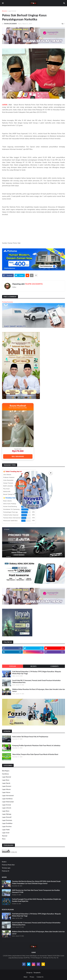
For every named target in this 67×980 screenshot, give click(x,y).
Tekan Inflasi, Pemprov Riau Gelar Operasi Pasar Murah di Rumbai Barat (35, 754)
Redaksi (4, 862)
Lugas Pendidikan (7, 823)
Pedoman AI (6, 871)
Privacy (32, 977)
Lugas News (6, 780)
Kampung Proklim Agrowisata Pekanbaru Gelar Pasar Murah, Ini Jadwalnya (36, 745)
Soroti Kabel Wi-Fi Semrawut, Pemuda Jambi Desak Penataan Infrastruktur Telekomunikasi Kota (36, 681)
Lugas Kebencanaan (8, 802)
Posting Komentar (7, 302)
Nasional (5, 836)
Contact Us (40, 977)
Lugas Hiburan (6, 789)
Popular (13, 666)
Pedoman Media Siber (8, 865)
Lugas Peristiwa (7, 826)
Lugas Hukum (6, 792)
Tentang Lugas (6, 868)
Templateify (37, 973)
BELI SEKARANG (18, 456)
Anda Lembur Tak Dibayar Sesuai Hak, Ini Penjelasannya (30, 737)
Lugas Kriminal (12, 11)
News (4, 839)
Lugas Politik (6, 830)
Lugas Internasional (8, 796)
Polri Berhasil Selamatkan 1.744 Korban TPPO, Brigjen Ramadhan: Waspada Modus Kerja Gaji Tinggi (37, 673)
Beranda (4, 11)
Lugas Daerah (6, 783)
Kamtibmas (5, 774)
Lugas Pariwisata (7, 820)
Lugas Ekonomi (7, 786)
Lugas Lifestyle (7, 808)
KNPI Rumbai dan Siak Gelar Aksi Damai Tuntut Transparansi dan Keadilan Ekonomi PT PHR (36, 891)
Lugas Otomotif (7, 817)
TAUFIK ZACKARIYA (34, 284)
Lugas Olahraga (7, 814)
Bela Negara (6, 771)
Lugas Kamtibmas (7, 799)
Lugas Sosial (6, 833)
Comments (54, 666)
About (25, 977)
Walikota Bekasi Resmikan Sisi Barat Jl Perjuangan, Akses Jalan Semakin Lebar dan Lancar (39, 690)
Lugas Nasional (7, 777)
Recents (33, 666)
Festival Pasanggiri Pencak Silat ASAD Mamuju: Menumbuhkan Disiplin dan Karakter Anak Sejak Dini (36, 900)
